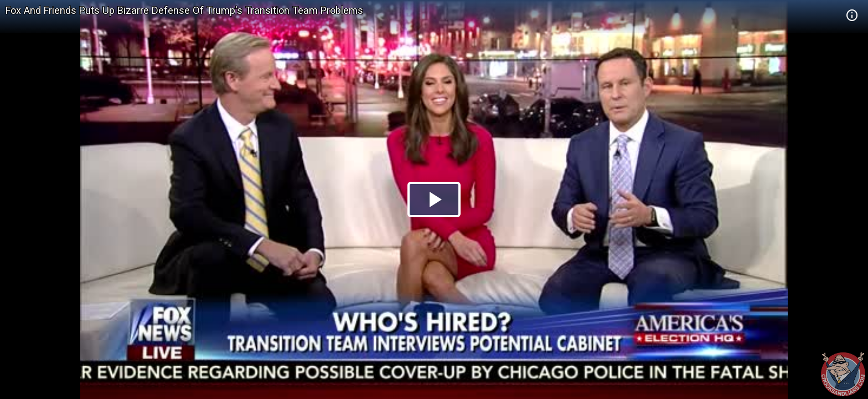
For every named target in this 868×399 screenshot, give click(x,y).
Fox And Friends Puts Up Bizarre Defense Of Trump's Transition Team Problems (184, 10)
